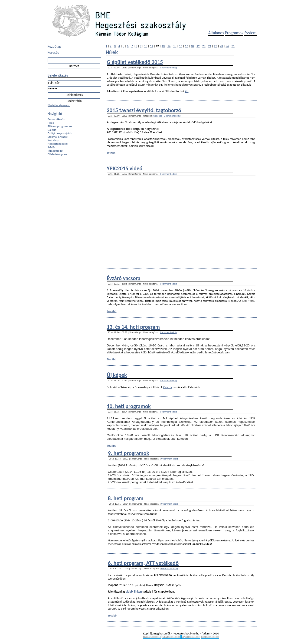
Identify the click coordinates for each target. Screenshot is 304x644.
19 (198, 46)
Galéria (52, 130)
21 (210, 46)
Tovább (111, 153)
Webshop (53, 140)
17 (186, 46)
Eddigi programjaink (60, 133)
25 (233, 46)
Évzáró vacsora (124, 278)
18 (192, 46)
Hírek (51, 123)
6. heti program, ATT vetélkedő (143, 563)
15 (175, 46)
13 (163, 46)
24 (227, 46)
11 (152, 46)
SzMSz (51, 147)
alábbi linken (134, 592)
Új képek (117, 375)
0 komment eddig (168, 68)
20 (204, 46)
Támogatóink (56, 151)
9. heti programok (129, 453)
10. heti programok (129, 406)
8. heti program (126, 498)
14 (169, 46)
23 (221, 46)
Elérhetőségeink (57, 154)
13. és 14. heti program (133, 327)
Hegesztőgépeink (58, 144)
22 (215, 46)
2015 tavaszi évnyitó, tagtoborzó (144, 110)
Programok (234, 33)
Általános (216, 33)
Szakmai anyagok (58, 137)
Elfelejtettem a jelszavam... (59, 105)
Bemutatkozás (56, 119)
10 (146, 46)
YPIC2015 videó (125, 168)
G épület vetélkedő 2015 (135, 62)
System (250, 33)
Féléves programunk (60, 126)
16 (181, 46)
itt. (187, 91)
